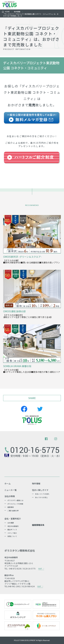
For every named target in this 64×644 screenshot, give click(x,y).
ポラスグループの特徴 (15, 504)
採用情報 (36, 525)
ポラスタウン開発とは (15, 500)
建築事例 (11, 507)
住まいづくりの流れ (42, 494)
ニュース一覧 (11, 490)
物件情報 (17, 12)
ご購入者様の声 (13, 511)
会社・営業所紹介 (13, 519)
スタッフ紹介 (12, 533)
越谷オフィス (12, 529)
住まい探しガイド (40, 490)
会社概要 (11, 523)
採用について (12, 536)
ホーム (8, 484)
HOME (7, 12)
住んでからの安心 (41, 497)
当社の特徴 (10, 496)
